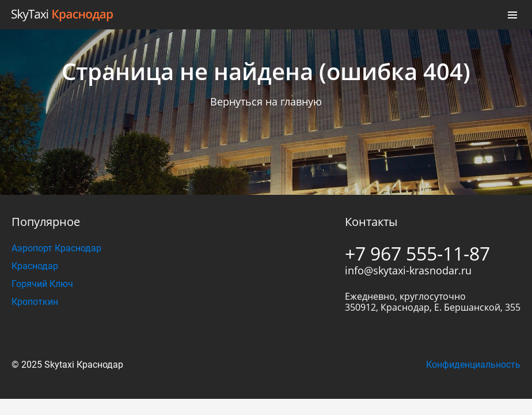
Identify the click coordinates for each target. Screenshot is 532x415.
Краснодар (35, 266)
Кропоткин (35, 302)
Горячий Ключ (42, 284)
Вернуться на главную (266, 101)
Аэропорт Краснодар (56, 248)
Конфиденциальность (473, 365)
